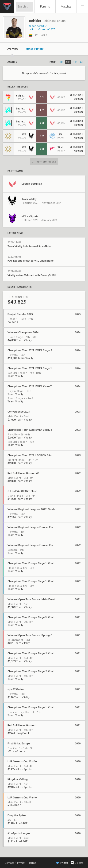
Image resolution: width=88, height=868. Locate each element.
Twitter (62, 863)
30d (61, 62)
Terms (32, 863)
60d (68, 62)
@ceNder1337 (38, 26)
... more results (44, 162)
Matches (66, 7)
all (82, 62)
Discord (77, 863)
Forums (45, 7)
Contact (9, 863)
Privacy (21, 863)
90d (75, 62)
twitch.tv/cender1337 (42, 29)
